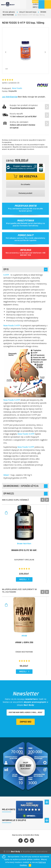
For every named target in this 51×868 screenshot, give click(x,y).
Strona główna (9, 12)
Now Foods (17, 88)
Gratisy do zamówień (23, 125)
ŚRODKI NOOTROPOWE (25, 657)
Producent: (7, 88)
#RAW (25, 640)
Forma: (5, 91)
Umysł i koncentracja (28, 12)
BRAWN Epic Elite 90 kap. (25, 553)
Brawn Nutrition (25, 546)
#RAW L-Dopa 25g (25, 647)
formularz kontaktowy (29, 226)
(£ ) (36, 7)
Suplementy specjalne (25, 562)
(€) (36, 4)
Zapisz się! (26, 726)
